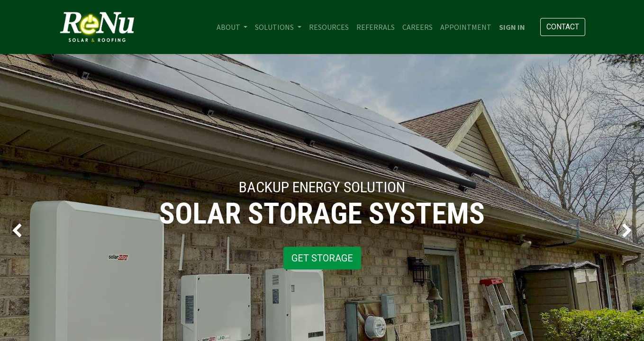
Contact (563, 27)
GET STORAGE (322, 258)
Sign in (512, 27)
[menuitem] (329, 27)
